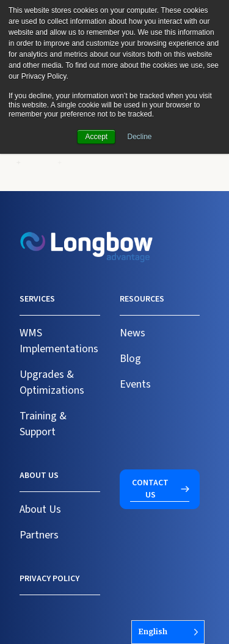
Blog (130, 359)
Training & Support (43, 424)
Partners (39, 535)
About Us (40, 509)
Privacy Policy (49, 579)
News (133, 333)
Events (135, 384)
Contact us (150, 489)
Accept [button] (96, 137)
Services (37, 299)
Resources (142, 299)
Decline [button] (140, 137)
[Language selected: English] (168, 632)
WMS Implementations (59, 341)
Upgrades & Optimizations (52, 382)
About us (39, 476)
